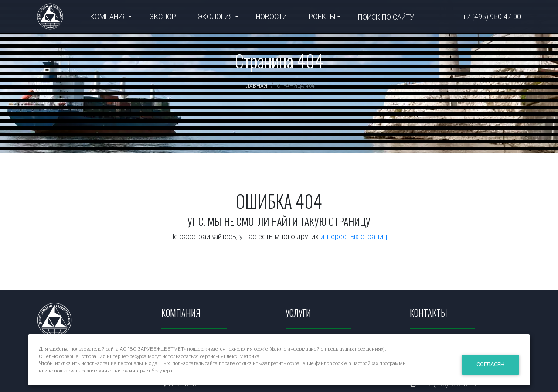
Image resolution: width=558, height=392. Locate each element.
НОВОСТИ (271, 18)
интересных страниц (354, 236)
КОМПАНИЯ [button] (108, 18)
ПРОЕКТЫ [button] (320, 18)
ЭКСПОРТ (165, 18)
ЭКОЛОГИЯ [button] (215, 18)
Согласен (490, 364)
